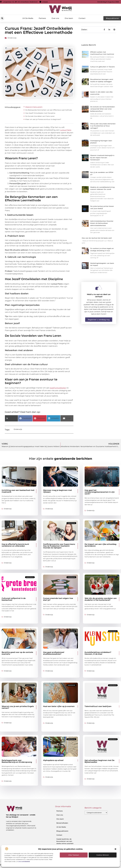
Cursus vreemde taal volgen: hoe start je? (58, 599)
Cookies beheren (103, 855)
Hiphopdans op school (53, 760)
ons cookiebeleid (24, 861)
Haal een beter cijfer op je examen (59, 706)
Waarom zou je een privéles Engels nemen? (18, 707)
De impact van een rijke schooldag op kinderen (100, 545)
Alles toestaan (74, 855)
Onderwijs (12, 38)
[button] (115, 849)
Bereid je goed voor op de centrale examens (17, 653)
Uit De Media (28, 18)
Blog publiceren (62, 831)
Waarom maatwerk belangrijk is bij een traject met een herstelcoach (102, 158)
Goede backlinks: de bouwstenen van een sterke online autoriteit (65, 841)
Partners (42, 18)
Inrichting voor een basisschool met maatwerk (18, 491)
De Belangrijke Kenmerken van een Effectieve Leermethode (49, 110)
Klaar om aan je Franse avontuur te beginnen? (43, 119)
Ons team (69, 18)
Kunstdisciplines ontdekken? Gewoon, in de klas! (98, 653)
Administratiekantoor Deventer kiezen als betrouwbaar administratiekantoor (102, 223)
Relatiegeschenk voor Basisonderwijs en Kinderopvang (17, 761)
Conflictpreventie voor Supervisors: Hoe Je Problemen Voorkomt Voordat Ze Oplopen (59, 546)
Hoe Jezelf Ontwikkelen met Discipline (40, 113)
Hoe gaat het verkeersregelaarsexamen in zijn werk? (100, 492)
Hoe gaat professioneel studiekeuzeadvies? (54, 653)
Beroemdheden (62, 823)
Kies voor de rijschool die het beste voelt (97, 238)
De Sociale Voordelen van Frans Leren (40, 116)
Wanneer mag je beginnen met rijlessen (57, 491)
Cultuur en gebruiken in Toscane (102, 67)
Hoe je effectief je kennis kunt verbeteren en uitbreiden (15, 545)
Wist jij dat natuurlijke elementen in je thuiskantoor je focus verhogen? (103, 126)
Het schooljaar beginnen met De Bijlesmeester (100, 761)
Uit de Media (61, 827)
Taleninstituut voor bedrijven (98, 706)
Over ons (55, 18)
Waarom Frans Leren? (34, 107)
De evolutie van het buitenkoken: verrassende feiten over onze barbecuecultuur (103, 109)
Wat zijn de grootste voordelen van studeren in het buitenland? (101, 599)
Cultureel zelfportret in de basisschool (14, 599)
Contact (82, 18)
